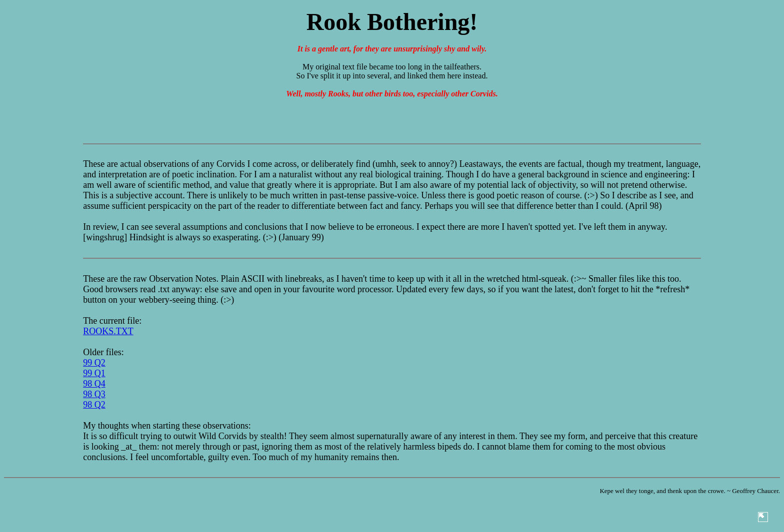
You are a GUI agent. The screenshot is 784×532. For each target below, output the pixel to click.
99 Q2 (94, 363)
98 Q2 (94, 405)
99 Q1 (94, 373)
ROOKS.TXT (108, 331)
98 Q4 (94, 384)
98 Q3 (94, 394)
